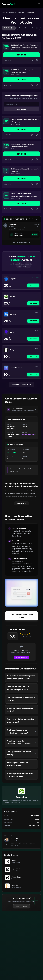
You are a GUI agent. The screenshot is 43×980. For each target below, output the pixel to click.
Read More (22, 503)
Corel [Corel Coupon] (12, 332)
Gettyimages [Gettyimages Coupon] (14, 350)
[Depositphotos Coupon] (21, 878)
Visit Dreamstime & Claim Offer (22, 616)
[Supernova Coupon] (21, 870)
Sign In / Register (22, 658)
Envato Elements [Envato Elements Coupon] (16, 368)
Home (4, 13)
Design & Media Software (16, 13)
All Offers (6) (9, 28)
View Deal (18, 236)
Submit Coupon (21, 906)
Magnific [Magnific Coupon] (13, 279)
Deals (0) (35, 28)
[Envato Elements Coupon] (6, 368)
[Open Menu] (39, 4)
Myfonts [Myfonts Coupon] (13, 314)
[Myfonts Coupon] (6, 314)
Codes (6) (22, 28)
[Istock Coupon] (21, 861)
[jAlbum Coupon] (6, 297)
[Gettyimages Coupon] (6, 350)
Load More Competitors (22, 384)
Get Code (33, 285)
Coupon (8, 4)
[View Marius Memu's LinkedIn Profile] (7, 844)
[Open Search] (34, 4)
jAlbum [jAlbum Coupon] (12, 297)
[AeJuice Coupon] (21, 886)
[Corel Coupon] (6, 332)
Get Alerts (21, 109)
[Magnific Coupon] (6, 279)
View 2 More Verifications (22, 243)
